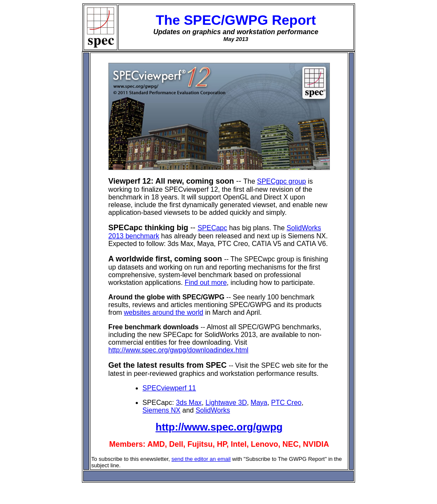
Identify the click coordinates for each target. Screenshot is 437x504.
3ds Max (189, 403)
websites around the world (163, 312)
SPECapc (212, 228)
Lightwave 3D (226, 403)
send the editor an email (201, 459)
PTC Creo (286, 403)
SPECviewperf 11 (169, 388)
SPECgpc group (281, 181)
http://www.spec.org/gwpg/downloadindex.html (178, 350)
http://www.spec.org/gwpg (219, 427)
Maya (259, 403)
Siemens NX (162, 410)
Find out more (206, 283)
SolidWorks (213, 410)
